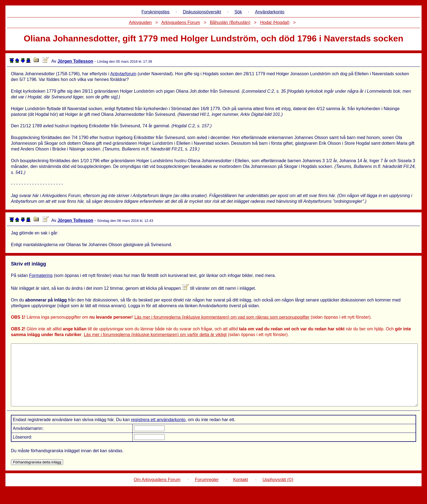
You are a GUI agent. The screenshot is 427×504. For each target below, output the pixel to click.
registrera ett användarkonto (158, 432)
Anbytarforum (123, 74)
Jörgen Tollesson (75, 61)
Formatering (41, 275)
